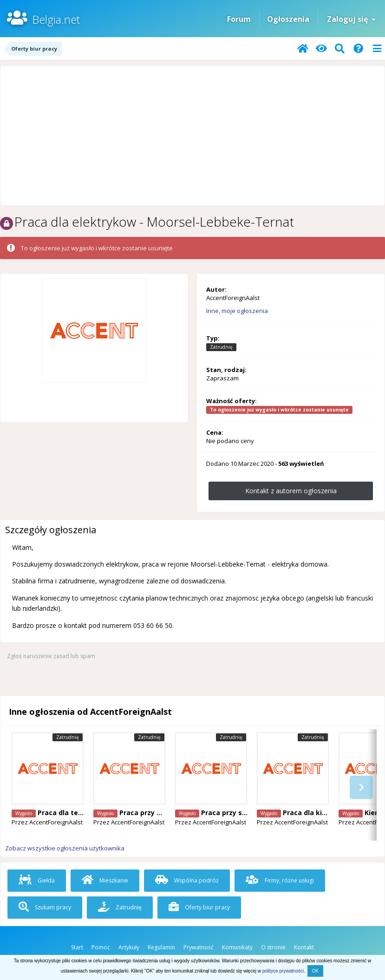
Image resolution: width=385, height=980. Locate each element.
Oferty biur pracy (199, 907)
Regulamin (161, 947)
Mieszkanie (105, 880)
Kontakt (304, 947)
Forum (239, 19)
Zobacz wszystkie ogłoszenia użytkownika (65, 848)
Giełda (37, 880)
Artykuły (129, 947)
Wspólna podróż (187, 880)
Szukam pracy (45, 907)
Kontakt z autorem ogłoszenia (291, 491)
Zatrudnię (120, 907)
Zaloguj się (351, 19)
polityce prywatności (283, 971)
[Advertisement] (192, 136)
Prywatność (199, 947)
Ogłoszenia (288, 19)
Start (77, 947)
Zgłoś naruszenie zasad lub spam (51, 656)
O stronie (273, 947)
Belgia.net (56, 19)
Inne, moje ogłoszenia (237, 311)
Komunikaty (237, 947)
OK (315, 971)
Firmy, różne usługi (280, 880)
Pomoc (101, 947)
